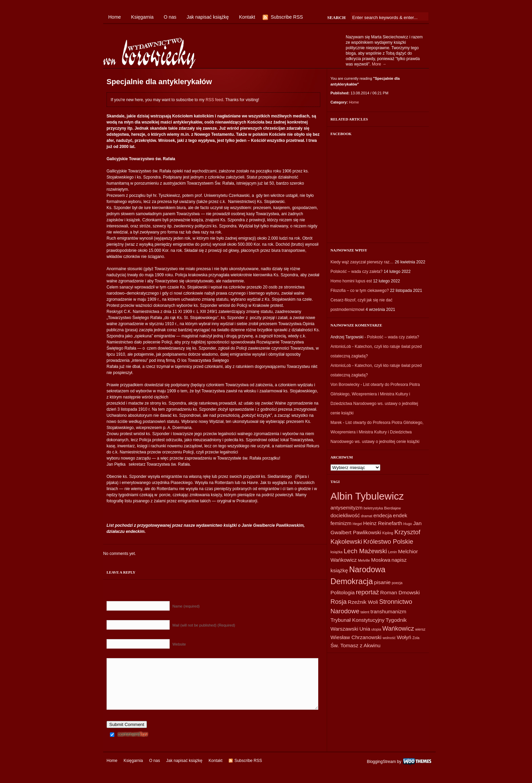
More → (379, 64)
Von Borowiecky (345, 385)
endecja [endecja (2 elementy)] (383, 515)
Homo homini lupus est (351, 281)
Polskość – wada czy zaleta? (356, 272)
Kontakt (247, 17)
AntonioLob (341, 347)
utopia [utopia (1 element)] (376, 629)
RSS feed (214, 100)
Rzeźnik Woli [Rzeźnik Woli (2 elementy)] (363, 602)
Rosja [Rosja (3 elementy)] (339, 602)
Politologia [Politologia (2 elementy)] (343, 592)
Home (115, 17)
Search (336, 17)
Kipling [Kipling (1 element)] (388, 533)
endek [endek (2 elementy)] (400, 515)
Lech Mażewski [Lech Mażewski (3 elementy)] (365, 551)
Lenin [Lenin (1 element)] (393, 552)
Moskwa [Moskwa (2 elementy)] (381, 560)
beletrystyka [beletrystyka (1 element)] (373, 508)
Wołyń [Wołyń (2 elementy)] (404, 637)
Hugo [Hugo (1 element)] (408, 524)
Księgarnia (142, 17)
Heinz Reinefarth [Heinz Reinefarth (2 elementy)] (383, 523)
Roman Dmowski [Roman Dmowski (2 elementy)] (400, 592)
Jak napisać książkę (208, 17)
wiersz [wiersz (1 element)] (420, 629)
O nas (170, 17)
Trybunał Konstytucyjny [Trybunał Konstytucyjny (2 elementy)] (357, 620)
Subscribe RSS (287, 17)
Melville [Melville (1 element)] (364, 560)
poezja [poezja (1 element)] (397, 583)
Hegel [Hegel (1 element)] (357, 524)
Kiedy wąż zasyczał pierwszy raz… (362, 262)
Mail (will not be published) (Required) (204, 625)
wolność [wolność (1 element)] (389, 638)
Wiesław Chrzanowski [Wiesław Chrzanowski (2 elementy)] (356, 637)
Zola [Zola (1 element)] (416, 638)
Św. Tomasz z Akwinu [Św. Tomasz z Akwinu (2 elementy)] (355, 645)
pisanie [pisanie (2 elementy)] (382, 582)
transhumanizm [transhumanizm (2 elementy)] (388, 611)
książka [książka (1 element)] (337, 552)
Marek (336, 423)
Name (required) (186, 606)
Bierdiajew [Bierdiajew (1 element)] (392, 508)
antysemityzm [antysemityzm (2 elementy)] (346, 508)
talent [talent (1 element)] (365, 612)
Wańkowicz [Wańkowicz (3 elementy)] (398, 628)
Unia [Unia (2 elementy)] (365, 629)
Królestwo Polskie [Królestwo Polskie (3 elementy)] (388, 542)
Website (179, 644)
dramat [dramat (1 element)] (367, 516)
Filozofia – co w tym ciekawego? (360, 291)
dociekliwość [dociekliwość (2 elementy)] (345, 515)
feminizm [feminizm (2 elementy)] (341, 523)
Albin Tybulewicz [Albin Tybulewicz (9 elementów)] (367, 496)
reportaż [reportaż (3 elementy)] (367, 592)
